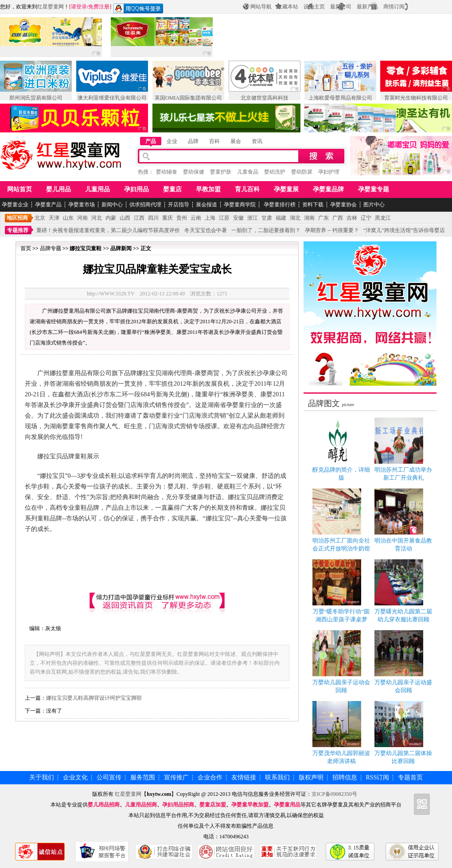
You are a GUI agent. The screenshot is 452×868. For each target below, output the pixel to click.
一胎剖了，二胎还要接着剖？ (266, 230)
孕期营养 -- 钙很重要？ (332, 230)
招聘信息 (345, 777)
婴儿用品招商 (104, 805)
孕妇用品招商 (178, 805)
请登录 (79, 7)
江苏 (224, 218)
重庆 (168, 218)
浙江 (253, 218)
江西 (139, 218)
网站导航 (261, 7)
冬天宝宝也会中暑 (206, 230)
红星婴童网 (51, 7)
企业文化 (75, 777)
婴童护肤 (221, 172)
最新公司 (341, 7)
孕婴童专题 (374, 189)
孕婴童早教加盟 (250, 805)
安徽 (238, 218)
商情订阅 (394, 7)
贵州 (182, 218)
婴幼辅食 (167, 172)
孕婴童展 (286, 189)
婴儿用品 (58, 189)
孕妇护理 (329, 172)
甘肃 (267, 218)
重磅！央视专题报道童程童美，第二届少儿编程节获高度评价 (108, 230)
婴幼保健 (194, 172)
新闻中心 (112, 205)
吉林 (352, 218)
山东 (68, 218)
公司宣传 (109, 777)
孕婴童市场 (82, 205)
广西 (338, 218)
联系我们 (277, 777)
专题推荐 (18, 230)
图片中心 (374, 205)
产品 (151, 141)
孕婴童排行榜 (279, 205)
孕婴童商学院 (240, 205)
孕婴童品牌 (328, 189)
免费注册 (99, 7)
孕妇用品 (136, 189)
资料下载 (313, 205)
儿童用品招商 (141, 805)
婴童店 (172, 189)
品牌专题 (51, 248)
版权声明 (311, 777)
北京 (40, 218)
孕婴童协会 (343, 205)
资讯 (257, 141)
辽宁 (366, 218)
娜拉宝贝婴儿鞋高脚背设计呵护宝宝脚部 (94, 698)
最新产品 (367, 7)
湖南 (309, 218)
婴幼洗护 (275, 172)
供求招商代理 (145, 205)
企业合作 (210, 777)
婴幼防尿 (302, 172)
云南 (196, 218)
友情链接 (244, 777)
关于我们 (42, 777)
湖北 (295, 218)
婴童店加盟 (213, 805)
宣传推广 (176, 777)
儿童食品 (248, 172)
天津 (54, 218)
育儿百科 (247, 189)
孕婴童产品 (48, 205)
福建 (281, 218)
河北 (97, 218)
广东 (323, 218)
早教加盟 (208, 189)
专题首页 (410, 777)
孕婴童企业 (15, 205)
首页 (26, 248)
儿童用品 (97, 189)
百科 (214, 141)
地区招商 (17, 218)
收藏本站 (288, 7)
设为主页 (314, 7)
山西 (125, 218)
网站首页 (19, 189)
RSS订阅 (378, 777)
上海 (210, 218)
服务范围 (143, 777)
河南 (82, 218)
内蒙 (111, 218)
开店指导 (179, 205)
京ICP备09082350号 (334, 794)
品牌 (193, 141)
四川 (153, 218)
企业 (172, 141)
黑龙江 (383, 218)
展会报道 (207, 205)
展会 (236, 141)
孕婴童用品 (287, 805)
